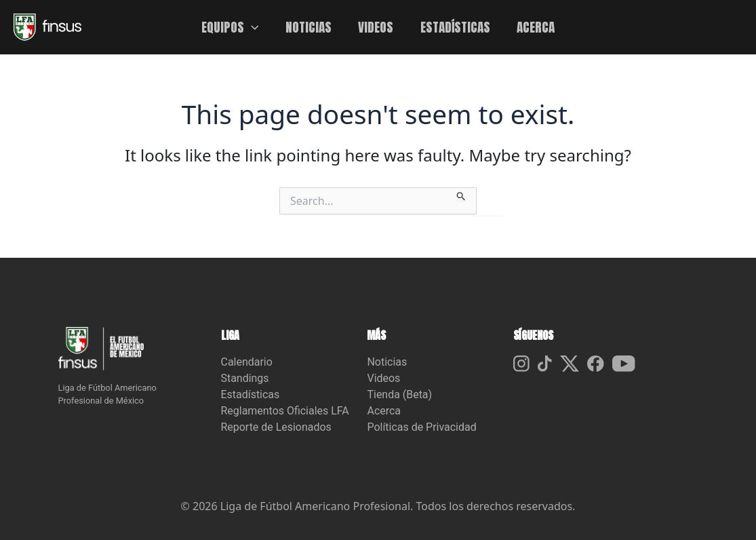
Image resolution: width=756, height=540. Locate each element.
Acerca (384, 411)
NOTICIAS (309, 27)
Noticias (387, 362)
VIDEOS (376, 27)
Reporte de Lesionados (277, 427)
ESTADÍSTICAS (455, 27)
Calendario (247, 362)
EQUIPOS (232, 27)
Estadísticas (251, 394)
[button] (253, 27)
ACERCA (534, 27)
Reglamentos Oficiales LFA (285, 411)
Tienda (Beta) (399, 394)
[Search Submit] (461, 194)
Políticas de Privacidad (422, 427)
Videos (383, 378)
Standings (245, 378)
